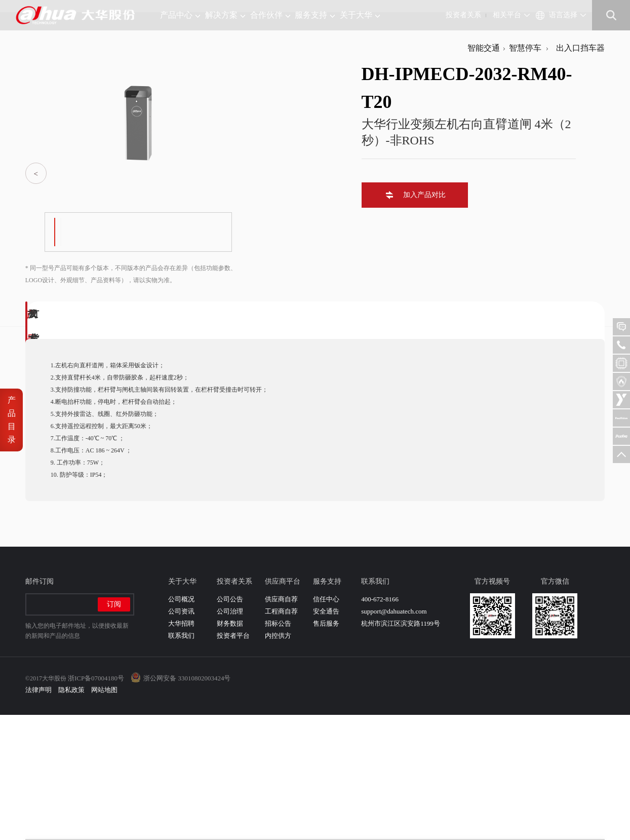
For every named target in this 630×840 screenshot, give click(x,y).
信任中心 (326, 724)
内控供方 (278, 761)
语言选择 (563, 15)
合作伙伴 (270, 15)
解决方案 (225, 15)
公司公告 (230, 724)
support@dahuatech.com (394, 736)
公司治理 (230, 736)
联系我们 (181, 761)
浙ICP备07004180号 (96, 803)
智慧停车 (525, 173)
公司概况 (181, 724)
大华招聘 (181, 749)
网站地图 (104, 815)
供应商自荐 (281, 724)
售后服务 (326, 749)
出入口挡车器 (578, 173)
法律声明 (38, 815)
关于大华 (360, 15)
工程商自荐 (281, 736)
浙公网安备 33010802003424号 (187, 803)
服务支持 (315, 15)
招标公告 (278, 749)
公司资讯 (181, 736)
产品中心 (180, 15)
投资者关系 (463, 15)
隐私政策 (71, 815)
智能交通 (484, 173)
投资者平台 (233, 761)
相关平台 (507, 15)
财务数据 (230, 749)
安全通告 (326, 736)
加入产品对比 (422, 320)
